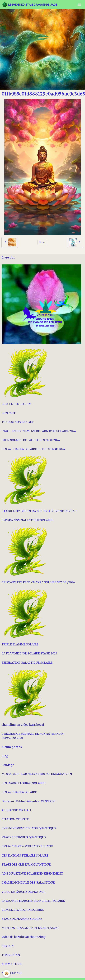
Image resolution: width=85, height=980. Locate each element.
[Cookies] (7, 973)
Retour (42, 242)
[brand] (30, 5)
